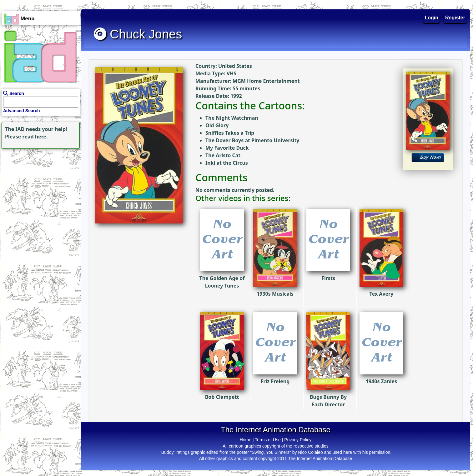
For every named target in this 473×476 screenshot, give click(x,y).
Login (432, 18)
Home (246, 440)
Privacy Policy (298, 440)
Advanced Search (22, 111)
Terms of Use (268, 440)
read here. (35, 137)
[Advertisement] (39, 189)
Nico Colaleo (310, 452)
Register (455, 18)
